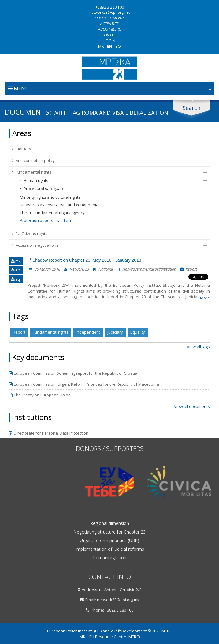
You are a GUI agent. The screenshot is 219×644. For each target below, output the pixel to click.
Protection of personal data (45, 220)
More (205, 298)
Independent (88, 332)
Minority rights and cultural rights (50, 197)
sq (15, 279)
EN (110, 46)
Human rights (110, 180)
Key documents (110, 18)
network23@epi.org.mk (109, 12)
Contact (110, 35)
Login (109, 41)
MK (101, 46)
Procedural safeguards (110, 189)
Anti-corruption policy (106, 160)
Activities (109, 24)
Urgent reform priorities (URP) (109, 541)
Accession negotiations (106, 245)
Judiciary (106, 149)
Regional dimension (110, 523)
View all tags (198, 347)
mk (16, 261)
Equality (138, 332)
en (15, 270)
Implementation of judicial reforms (110, 549)
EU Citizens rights (106, 234)
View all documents (192, 406)
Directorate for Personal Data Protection (49, 433)
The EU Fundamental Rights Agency (52, 213)
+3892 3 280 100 (110, 7)
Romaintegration (110, 558)
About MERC (110, 29)
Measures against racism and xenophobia (59, 205)
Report (19, 332)
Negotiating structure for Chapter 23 (109, 532)
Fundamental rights (106, 172)
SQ (118, 46)
